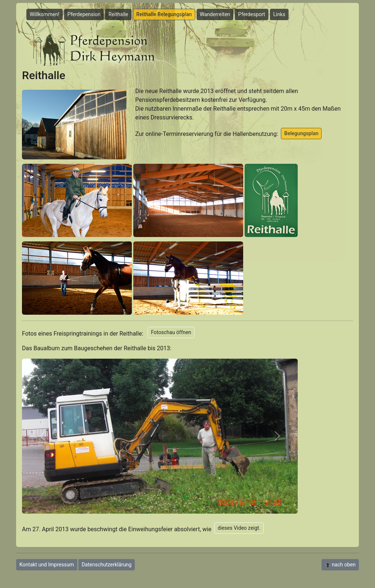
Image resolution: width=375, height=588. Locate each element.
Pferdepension (84, 14)
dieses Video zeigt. (239, 528)
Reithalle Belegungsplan (164, 14)
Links (279, 14)
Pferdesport (252, 14)
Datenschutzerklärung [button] (107, 565)
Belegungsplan (301, 133)
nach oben (340, 565)
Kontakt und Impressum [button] (47, 565)
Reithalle (118, 14)
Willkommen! (44, 14)
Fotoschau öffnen (171, 332)
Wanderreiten (215, 14)
